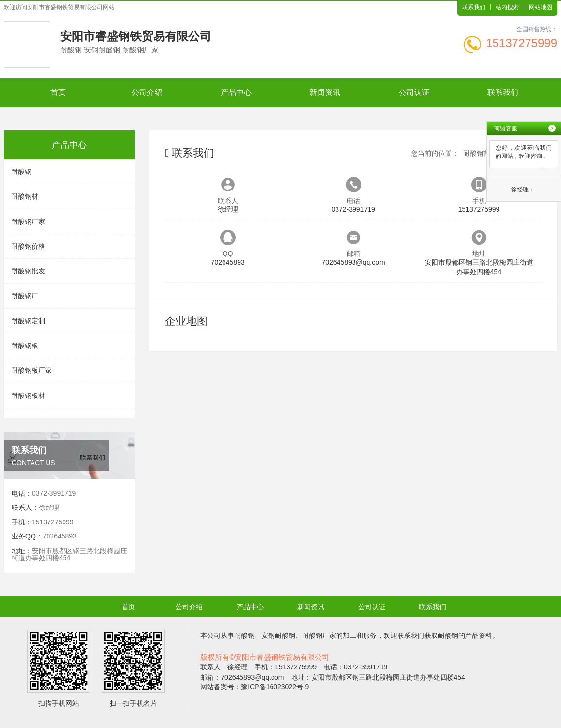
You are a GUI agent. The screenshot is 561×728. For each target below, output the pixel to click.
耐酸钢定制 (28, 321)
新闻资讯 (325, 92)
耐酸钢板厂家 (32, 370)
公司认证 (414, 92)
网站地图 (541, 7)
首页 (58, 92)
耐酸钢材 (25, 196)
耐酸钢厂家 (28, 222)
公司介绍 (147, 92)
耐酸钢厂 (25, 296)
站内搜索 (507, 7)
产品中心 (236, 92)
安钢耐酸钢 (278, 635)
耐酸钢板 (25, 346)
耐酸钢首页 (480, 153)
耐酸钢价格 (28, 246)
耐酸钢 (21, 172)
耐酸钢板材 (28, 396)
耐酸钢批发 (28, 271)
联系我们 (474, 7)
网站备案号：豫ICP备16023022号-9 (255, 687)
